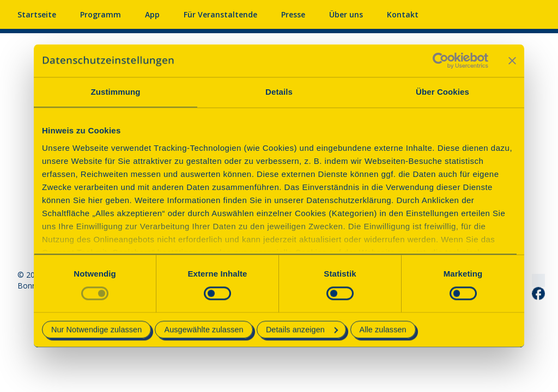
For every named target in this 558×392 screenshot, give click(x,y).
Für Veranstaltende (220, 14)
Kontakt (403, 14)
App (152, 14)
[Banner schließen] (512, 60)
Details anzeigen (302, 330)
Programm (101, 14)
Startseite (37, 14)
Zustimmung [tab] (116, 92)
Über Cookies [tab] (442, 92)
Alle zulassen (383, 330)
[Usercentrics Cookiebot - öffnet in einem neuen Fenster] (441, 60)
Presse (293, 14)
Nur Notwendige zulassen (96, 330)
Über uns (346, 14)
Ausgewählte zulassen (204, 330)
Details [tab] (279, 92)
